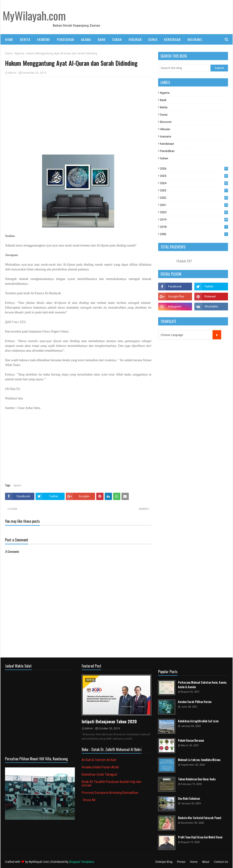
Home (9, 53)
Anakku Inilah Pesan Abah (100, 767)
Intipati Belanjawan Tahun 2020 (109, 721)
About (206, 862)
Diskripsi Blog (164, 862)
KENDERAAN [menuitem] (172, 39)
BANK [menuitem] (102, 39)
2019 (194, 220)
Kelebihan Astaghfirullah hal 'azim (198, 721)
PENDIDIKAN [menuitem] (66, 39)
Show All (89, 800)
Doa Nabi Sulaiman (189, 798)
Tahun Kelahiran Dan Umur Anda (197, 779)
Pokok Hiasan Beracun (191, 740)
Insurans (166, 136)
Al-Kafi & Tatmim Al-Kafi (99, 760)
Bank (163, 100)
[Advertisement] (78, 113)
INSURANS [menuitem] (195, 39)
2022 (194, 198)
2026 (194, 169)
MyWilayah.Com (39, 862)
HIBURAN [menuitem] (135, 39)
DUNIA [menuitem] (153, 39)
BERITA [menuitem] (25, 39)
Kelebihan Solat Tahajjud (99, 774)
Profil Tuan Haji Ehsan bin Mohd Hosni (200, 837)
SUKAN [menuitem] (117, 39)
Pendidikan (167, 151)
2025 (194, 176)
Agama (19, 53)
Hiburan (165, 129)
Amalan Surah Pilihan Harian (195, 702)
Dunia (164, 115)
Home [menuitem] (9, 39)
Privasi (181, 862)
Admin (12, 73)
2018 (194, 227)
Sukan (164, 158)
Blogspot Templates (82, 862)
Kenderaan (167, 144)
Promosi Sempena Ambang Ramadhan (110, 793)
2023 (194, 190)
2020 (194, 212)
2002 (194, 234)
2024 (194, 183)
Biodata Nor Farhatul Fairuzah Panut (200, 818)
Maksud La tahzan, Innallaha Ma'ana (199, 760)
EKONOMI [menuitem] (44, 39)
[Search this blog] (184, 68)
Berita (164, 107)
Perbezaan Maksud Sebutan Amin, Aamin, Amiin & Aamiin (202, 685)
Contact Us (221, 862)
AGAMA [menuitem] (86, 39)
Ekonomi (166, 122)
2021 (194, 205)
